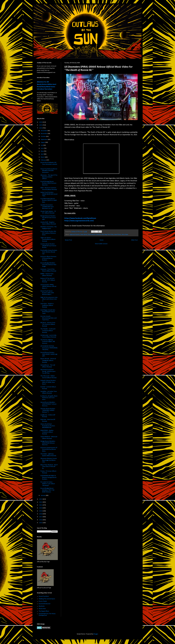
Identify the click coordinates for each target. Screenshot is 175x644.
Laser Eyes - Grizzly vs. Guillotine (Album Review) (47, 305)
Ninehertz (42, 606)
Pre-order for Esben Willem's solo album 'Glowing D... (48, 484)
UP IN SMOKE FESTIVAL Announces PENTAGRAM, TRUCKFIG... (49, 348)
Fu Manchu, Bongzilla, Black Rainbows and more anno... (49, 398)
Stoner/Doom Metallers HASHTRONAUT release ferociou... (48, 404)
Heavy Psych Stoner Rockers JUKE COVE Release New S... (47, 293)
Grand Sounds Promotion (94, 235)
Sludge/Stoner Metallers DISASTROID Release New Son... (48, 443)
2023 (41, 499)
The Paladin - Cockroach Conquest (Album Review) (48, 331)
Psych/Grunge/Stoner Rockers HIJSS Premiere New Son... (48, 183)
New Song (104, 235)
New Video (111, 235)
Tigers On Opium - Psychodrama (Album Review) (48, 239)
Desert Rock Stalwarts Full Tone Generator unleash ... (49, 164)
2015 (41, 523)
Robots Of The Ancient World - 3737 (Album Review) (48, 280)
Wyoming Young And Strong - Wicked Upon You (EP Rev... (48, 371)
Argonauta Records (75, 235)
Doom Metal (84, 235)
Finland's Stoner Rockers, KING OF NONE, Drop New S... (48, 382)
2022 (41, 502)
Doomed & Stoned (44, 604)
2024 (41, 128)
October (44, 136)
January (43, 495)
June (42, 148)
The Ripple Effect (44, 611)
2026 (41, 122)
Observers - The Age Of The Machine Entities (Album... (49, 177)
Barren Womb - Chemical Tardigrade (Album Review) (48, 360)
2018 (41, 514)
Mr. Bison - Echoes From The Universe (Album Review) (48, 324)
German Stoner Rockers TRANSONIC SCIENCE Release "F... (48, 410)
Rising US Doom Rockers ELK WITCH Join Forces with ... (48, 218)
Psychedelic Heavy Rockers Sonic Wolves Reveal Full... (49, 252)
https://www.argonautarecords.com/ (79, 221)
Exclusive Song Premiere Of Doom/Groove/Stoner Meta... (49, 449)
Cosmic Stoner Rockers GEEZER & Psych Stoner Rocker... (48, 246)
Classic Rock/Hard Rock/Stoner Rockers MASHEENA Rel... (48, 426)
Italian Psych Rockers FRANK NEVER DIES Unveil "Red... (49, 194)
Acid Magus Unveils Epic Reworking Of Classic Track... (48, 312)
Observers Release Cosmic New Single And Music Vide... (49, 460)
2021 (41, 505)
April (42, 154)
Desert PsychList (44, 596)
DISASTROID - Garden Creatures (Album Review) (47, 432)
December (44, 131)
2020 (41, 508)
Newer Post (68, 240)
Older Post (134, 240)
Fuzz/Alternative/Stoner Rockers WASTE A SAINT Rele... (49, 200)
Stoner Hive (42, 609)
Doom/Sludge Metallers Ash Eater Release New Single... (48, 265)
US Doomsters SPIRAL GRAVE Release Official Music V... (48, 286)
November (44, 134)
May (42, 151)
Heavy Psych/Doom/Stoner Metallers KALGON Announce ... (49, 171)
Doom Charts (43, 601)
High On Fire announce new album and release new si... (49, 299)
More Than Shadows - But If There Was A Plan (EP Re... (49, 467)
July (42, 145)
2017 (41, 517)
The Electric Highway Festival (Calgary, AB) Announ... (48, 342)
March (43, 157)
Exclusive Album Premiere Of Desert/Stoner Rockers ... (48, 258)
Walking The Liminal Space (47, 599)
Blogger (96, 634)
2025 (41, 125)
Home (102, 240)
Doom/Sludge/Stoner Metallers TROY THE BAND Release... (47, 490)
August (43, 142)
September (44, 139)
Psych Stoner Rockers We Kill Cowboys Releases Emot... (48, 233)
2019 (41, 511)
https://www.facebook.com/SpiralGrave (80, 218)
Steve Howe (125, 235)
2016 (41, 520)
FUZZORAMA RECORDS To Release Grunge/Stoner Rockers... (48, 477)
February (44, 160)
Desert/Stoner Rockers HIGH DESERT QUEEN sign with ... (49, 354)
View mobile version (101, 244)
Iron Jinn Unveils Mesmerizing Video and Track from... (49, 318)
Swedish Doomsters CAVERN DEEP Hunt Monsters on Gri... (47, 207)
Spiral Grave (118, 235)
